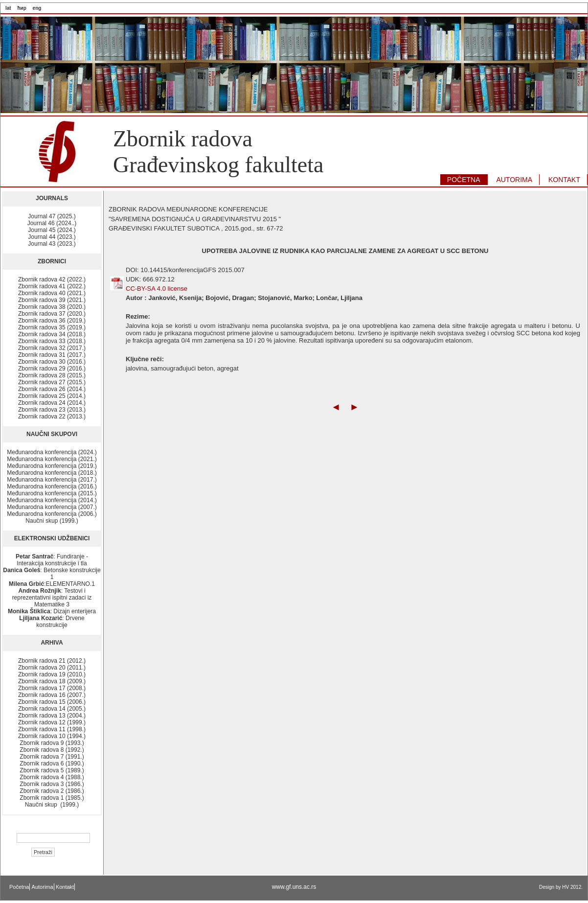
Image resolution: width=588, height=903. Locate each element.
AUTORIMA (514, 180)
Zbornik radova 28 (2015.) (52, 375)
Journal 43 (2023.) (52, 244)
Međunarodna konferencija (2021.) (52, 459)
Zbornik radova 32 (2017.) (52, 348)
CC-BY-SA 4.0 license (157, 289)
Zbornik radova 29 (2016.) (52, 369)
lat (8, 8)
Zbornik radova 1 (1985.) (52, 798)
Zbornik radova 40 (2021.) (52, 293)
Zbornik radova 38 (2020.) (52, 307)
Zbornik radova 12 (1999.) (52, 722)
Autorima (43, 887)
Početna (19, 887)
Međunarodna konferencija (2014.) (52, 500)
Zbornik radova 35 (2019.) (52, 327)
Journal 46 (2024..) (52, 223)
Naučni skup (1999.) (52, 521)
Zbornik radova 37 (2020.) (52, 314)
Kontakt (65, 887)
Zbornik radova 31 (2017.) (52, 355)
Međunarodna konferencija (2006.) (52, 514)
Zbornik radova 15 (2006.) (52, 702)
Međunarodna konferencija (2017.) (52, 480)
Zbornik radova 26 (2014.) (52, 389)
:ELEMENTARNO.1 (52, 584)
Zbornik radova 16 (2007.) (52, 695)
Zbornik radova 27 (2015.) (52, 382)
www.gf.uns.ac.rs (294, 887)
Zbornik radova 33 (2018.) (52, 341)
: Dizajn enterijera (52, 611)
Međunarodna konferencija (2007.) (52, 507)
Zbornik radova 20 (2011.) (52, 668)
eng (37, 8)
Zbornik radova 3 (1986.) (52, 784)
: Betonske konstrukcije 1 (52, 574)
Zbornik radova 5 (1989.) (52, 770)
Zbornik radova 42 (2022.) (52, 279)
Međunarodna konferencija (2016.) (52, 486)
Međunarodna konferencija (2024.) (52, 452)
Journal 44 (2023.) (52, 237)
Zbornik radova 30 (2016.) (52, 362)
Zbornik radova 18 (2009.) (52, 681)
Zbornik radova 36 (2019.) (52, 321)
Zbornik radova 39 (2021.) (52, 300)
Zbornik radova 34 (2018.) (52, 334)
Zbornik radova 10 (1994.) (52, 736)
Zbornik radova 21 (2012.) (52, 661)
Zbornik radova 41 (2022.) (52, 286)
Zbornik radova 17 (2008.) (52, 688)
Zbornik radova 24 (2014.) (52, 403)
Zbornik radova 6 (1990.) (52, 764)
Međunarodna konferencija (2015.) (52, 493)
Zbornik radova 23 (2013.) (52, 410)
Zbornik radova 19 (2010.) (52, 674)
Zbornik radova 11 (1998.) (52, 729)
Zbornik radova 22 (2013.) (52, 417)
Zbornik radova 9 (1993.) (52, 743)
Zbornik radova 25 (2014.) (52, 396)
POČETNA (464, 180)
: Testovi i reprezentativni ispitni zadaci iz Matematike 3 (52, 598)
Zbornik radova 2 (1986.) (52, 791)
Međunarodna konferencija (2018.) (52, 473)
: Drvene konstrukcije (52, 622)
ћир (22, 8)
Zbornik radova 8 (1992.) (52, 750)
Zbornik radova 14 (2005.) (52, 709)
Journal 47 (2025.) (52, 216)
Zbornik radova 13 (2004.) (52, 716)
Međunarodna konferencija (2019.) (52, 466)
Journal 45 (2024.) (52, 230)
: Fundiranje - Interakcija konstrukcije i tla (52, 560)
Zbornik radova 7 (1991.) (52, 757)
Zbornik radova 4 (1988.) (52, 777)
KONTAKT (564, 180)
